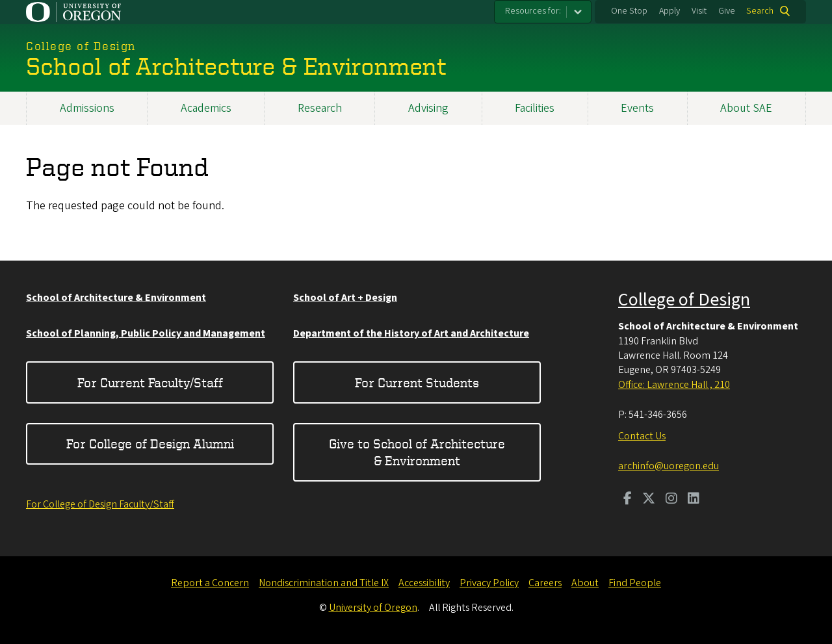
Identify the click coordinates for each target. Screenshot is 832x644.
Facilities (535, 108)
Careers (545, 583)
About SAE (746, 108)
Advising (428, 108)
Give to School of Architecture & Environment (417, 452)
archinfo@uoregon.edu (669, 466)
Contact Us (642, 436)
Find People (635, 583)
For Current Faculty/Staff (150, 382)
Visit (699, 11)
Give (727, 11)
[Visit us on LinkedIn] (694, 500)
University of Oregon (373, 608)
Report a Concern (210, 583)
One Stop (629, 11)
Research (320, 108)
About (585, 583)
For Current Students (417, 382)
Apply (669, 11)
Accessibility (424, 583)
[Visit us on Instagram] (671, 500)
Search (760, 11)
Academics (206, 108)
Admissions (87, 108)
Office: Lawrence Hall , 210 (674, 385)
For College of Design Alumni (150, 444)
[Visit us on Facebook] (628, 500)
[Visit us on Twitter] (649, 500)
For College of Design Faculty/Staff (100, 504)
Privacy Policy (489, 583)
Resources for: (533, 11)
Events (637, 108)
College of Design (684, 300)
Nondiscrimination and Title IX (324, 583)
